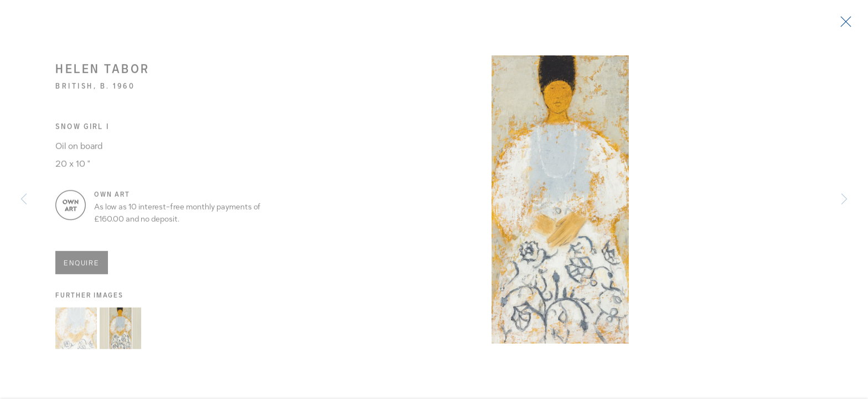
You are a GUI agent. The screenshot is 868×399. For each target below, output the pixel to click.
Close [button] (847, 25)
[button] (76, 333)
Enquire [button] (82, 267)
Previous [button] (24, 199)
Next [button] (844, 199)
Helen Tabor (103, 73)
